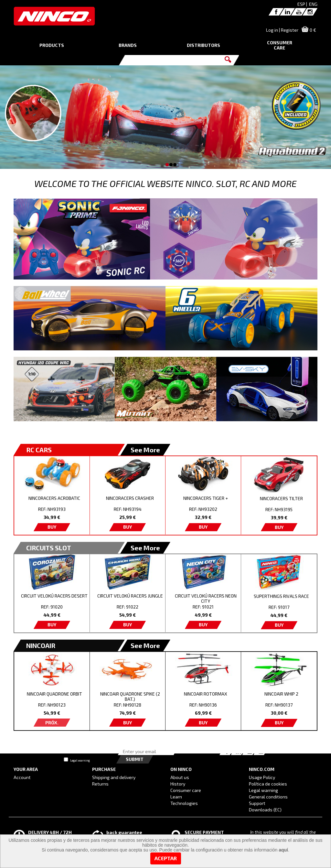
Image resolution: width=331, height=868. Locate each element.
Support (257, 803)
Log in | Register (282, 30)
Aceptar (166, 858)
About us (180, 777)
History (178, 784)
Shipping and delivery (114, 777)
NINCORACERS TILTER (281, 498)
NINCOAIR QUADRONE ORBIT (54, 694)
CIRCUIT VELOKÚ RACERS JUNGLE (130, 596)
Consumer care (186, 790)
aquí (283, 850)
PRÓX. (52, 723)
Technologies (184, 803)
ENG (313, 4)
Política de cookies (268, 784)
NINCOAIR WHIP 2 (281, 694)
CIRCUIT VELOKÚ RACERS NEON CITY (206, 598)
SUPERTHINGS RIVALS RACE (281, 596)
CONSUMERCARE (280, 45)
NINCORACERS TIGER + (206, 498)
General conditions (268, 797)
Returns (100, 784)
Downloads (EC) (265, 810)
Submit (135, 759)
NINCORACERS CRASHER (130, 498)
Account (22, 777)
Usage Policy (262, 777)
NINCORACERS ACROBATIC (54, 498)
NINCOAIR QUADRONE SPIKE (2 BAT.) (130, 696)
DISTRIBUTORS (203, 45)
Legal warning (80, 760)
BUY (52, 527)
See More (145, 450)
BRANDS (128, 45)
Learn (176, 797)
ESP (301, 4)
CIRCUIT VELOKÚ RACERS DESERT (54, 596)
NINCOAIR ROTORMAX (206, 694)
